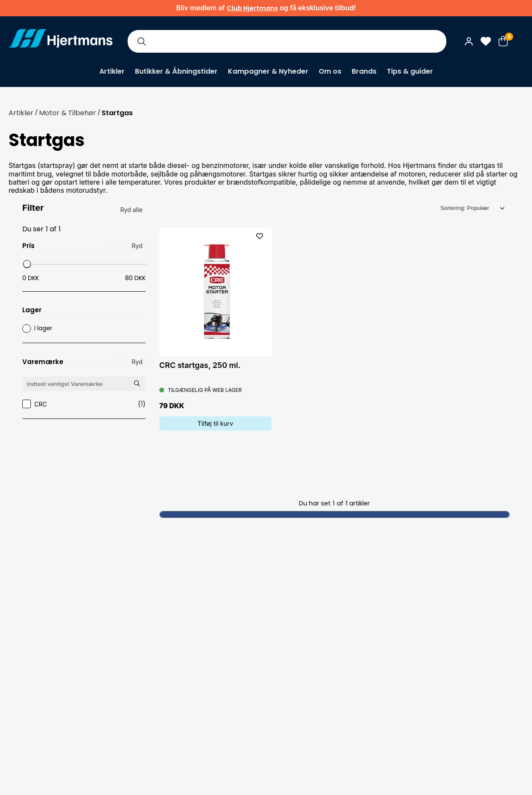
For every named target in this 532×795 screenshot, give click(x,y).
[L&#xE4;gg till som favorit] (260, 236)
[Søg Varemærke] (137, 384)
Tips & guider (410, 71)
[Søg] (141, 41)
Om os (330, 71)
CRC (84, 404)
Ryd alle (132, 210)
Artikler (112, 71)
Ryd (137, 246)
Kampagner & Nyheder (268, 71)
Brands (364, 71)
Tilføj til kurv (215, 423)
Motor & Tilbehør (67, 113)
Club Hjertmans (252, 8)
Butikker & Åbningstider (176, 71)
